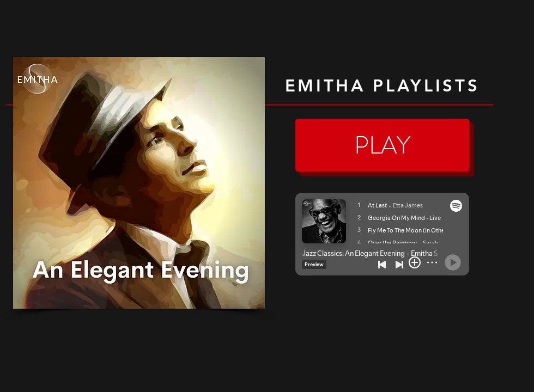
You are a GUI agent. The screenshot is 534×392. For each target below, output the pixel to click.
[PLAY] (382, 145)
